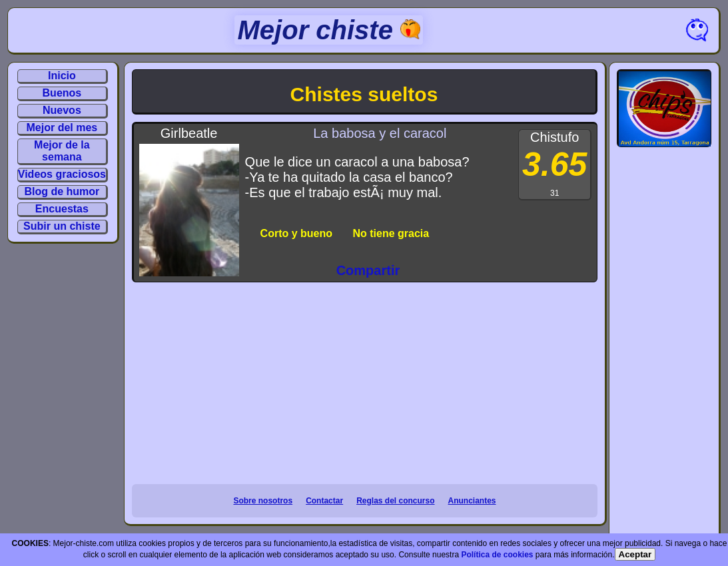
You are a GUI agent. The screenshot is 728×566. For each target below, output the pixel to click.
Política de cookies (497, 555)
